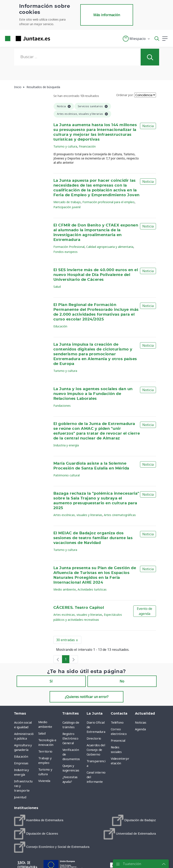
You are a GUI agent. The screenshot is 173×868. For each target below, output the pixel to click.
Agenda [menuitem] (140, 729)
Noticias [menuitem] (141, 722)
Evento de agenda (145, 611)
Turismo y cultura (65, 146)
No (122, 681)
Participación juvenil (67, 207)
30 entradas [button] (69, 641)
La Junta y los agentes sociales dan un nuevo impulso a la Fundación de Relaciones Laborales (93, 394)
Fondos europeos (65, 252)
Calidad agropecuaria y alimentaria (110, 247)
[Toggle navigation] (56, 38)
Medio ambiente (65, 589)
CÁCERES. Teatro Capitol (79, 608)
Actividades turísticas (92, 589)
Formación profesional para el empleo (108, 202)
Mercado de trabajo (67, 202)
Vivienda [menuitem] (44, 781)
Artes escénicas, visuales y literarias (78, 515)
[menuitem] (39, 820)
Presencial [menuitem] (118, 740)
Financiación (87, 146)
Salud (57, 287)
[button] (137, 39)
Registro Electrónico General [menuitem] (70, 738)
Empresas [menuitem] (21, 763)
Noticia (148, 126)
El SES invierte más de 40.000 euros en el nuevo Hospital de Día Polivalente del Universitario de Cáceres (96, 275)
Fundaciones (62, 406)
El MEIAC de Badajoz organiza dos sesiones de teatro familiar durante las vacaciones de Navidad (93, 538)
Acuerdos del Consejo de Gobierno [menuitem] (96, 750)
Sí (51, 681)
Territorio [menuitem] (45, 751)
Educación (60, 326)
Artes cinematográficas (120, 515)
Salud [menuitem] (42, 733)
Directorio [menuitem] (94, 738)
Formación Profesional (69, 247)
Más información (107, 15)
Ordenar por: (125, 95)
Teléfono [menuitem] (117, 722)
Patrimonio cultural (67, 475)
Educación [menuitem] (21, 756)
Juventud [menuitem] (20, 797)
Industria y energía (66, 445)
